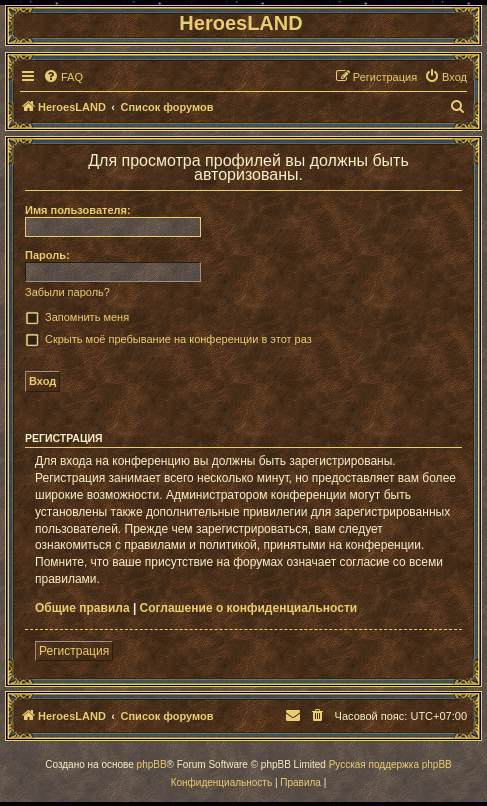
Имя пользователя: (78, 210)
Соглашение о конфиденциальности (249, 608)
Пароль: (47, 255)
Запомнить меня (87, 317)
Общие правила (82, 608)
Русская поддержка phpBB (390, 764)
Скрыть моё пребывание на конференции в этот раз (178, 339)
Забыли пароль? (67, 292)
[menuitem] (63, 77)
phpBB (152, 764)
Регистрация (74, 651)
